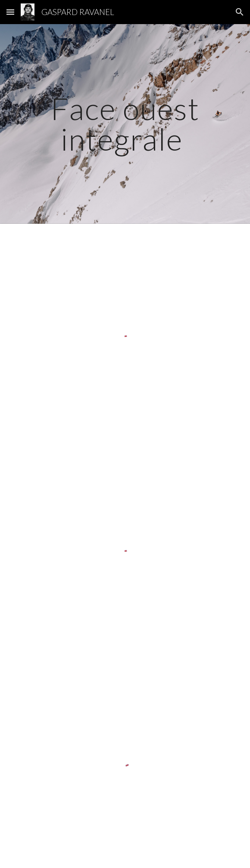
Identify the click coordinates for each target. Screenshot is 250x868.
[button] (10, 12)
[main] (125, 124)
